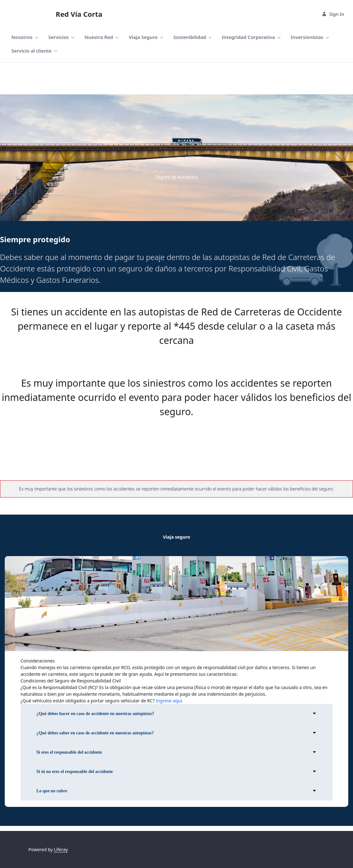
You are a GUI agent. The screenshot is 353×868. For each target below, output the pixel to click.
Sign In (333, 14)
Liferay (61, 849)
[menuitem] (25, 37)
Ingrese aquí (169, 701)
